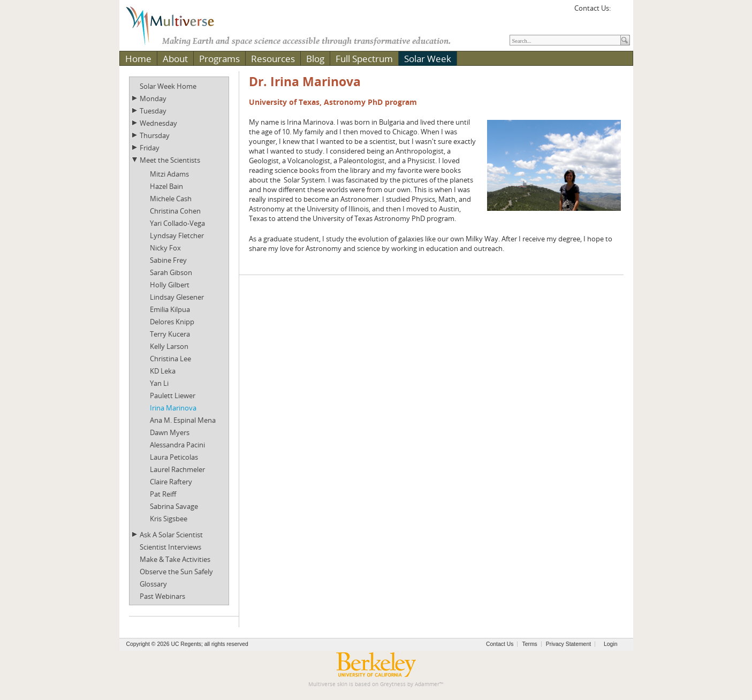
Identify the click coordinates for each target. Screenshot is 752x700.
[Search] (565, 40)
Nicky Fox (165, 248)
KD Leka (163, 371)
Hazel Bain (166, 186)
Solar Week (428, 59)
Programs (219, 59)
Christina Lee (170, 359)
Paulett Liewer (173, 395)
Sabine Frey (168, 260)
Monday (153, 98)
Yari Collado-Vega (177, 223)
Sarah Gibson (171, 272)
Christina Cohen (175, 211)
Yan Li (159, 383)
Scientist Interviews (170, 547)
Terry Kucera (170, 334)
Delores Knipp (172, 322)
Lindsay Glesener (177, 297)
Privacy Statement (568, 644)
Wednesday (158, 123)
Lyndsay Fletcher (177, 235)
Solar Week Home (168, 86)
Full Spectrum (364, 59)
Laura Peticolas (174, 457)
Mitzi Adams (169, 174)
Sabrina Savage (174, 506)
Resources (273, 59)
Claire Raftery (171, 482)
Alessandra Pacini (177, 445)
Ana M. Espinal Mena (183, 420)
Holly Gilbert (170, 285)
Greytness (393, 684)
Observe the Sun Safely (176, 572)
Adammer (427, 684)
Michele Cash (171, 199)
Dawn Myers (170, 432)
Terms (529, 644)
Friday (150, 148)
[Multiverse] (178, 25)
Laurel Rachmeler (177, 469)
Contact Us (500, 644)
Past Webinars (162, 596)
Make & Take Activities (175, 559)
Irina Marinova (173, 408)
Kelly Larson (169, 346)
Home (138, 59)
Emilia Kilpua (170, 309)
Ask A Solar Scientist (171, 535)
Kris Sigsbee (169, 519)
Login (610, 644)
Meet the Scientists (170, 160)
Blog (315, 59)
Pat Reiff (163, 494)
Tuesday (153, 111)
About (175, 59)
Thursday (155, 135)
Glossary (153, 584)
